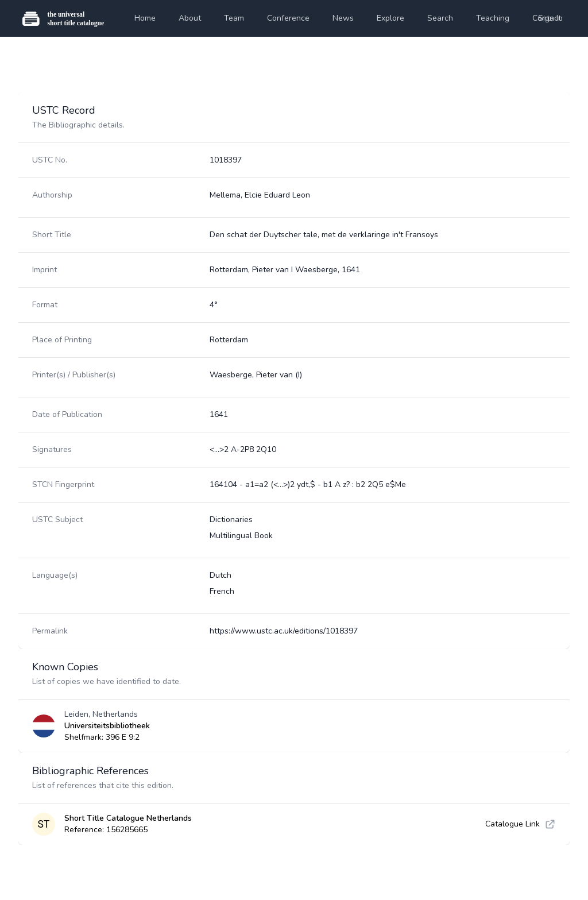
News (343, 18)
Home (145, 18)
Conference (288, 18)
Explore (390, 18)
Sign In (550, 18)
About (190, 18)
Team (234, 18)
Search (440, 18)
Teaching (493, 18)
